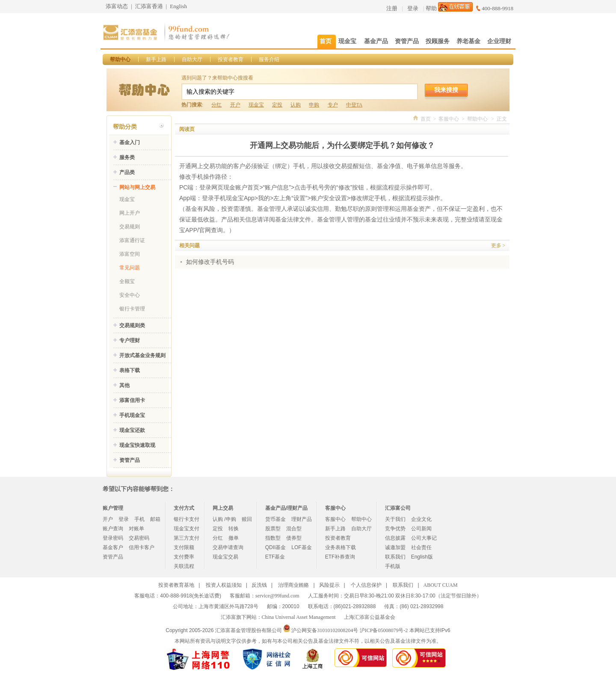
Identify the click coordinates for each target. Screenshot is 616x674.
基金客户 (113, 547)
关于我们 (395, 519)
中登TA (354, 105)
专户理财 (130, 340)
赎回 (247, 519)
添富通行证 (132, 240)
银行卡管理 (132, 309)
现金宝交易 (225, 557)
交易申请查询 (228, 547)
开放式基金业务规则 (142, 355)
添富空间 (130, 254)
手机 (139, 519)
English (178, 6)
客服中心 (449, 119)
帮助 (431, 8)
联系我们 (395, 557)
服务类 (127, 157)
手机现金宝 (132, 415)
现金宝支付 (187, 529)
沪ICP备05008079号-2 (384, 630)
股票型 (273, 529)
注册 (392, 8)
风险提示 (329, 585)
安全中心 (130, 295)
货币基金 (275, 519)
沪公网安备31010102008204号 (325, 630)
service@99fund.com (277, 596)
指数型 (273, 538)
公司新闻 (421, 529)
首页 (426, 119)
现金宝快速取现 (137, 445)
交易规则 (130, 227)
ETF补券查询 (340, 557)
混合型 (294, 529)
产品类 (127, 172)
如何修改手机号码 (210, 262)
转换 (234, 529)
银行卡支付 (187, 519)
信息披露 (395, 538)
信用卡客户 (142, 547)
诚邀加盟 (395, 547)
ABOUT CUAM (441, 585)
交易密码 (139, 538)
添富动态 (117, 6)
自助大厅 (192, 59)
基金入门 (130, 142)
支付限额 (184, 547)
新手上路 (156, 59)
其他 (124, 385)
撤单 (234, 538)
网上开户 (130, 213)
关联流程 (184, 566)
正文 (502, 119)
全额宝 (127, 281)
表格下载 (130, 370)
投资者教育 (231, 59)
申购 (314, 105)
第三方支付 (187, 538)
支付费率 (184, 557)
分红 (216, 105)
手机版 (393, 566)
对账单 (136, 529)
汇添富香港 (149, 6)
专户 (333, 105)
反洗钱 (259, 585)
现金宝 (256, 105)
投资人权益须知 (224, 585)
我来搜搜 (446, 90)
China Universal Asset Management (299, 617)
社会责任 (421, 547)
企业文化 (421, 519)
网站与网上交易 (137, 187)
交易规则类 (132, 325)
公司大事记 (424, 538)
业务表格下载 (341, 547)
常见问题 (130, 268)
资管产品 (130, 460)
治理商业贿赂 (293, 585)
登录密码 (113, 538)
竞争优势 (395, 529)
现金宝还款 (132, 430)
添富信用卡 (132, 400)
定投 (277, 105)
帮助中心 (120, 59)
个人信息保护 (366, 585)
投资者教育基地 (176, 585)
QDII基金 (276, 547)
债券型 (294, 538)
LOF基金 (301, 547)
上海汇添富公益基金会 (370, 617)
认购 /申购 (224, 519)
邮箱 (155, 519)
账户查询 (113, 529)
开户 (235, 105)
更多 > (498, 245)
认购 (296, 105)
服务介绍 (269, 59)
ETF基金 (275, 557)
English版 (422, 557)
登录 (413, 8)
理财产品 (302, 519)
